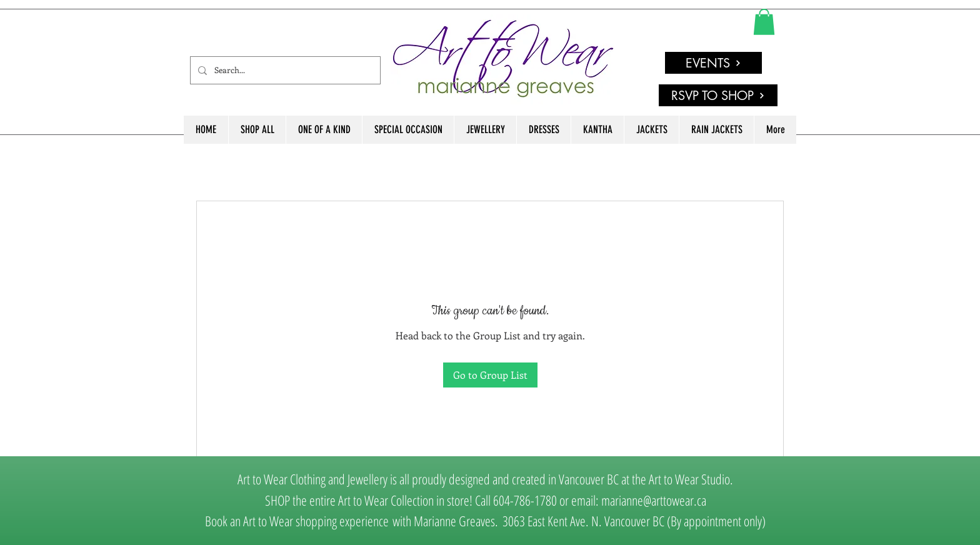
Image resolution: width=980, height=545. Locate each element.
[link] (764, 22)
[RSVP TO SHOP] (718, 95)
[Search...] (284, 70)
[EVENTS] (713, 63)
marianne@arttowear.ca (654, 500)
